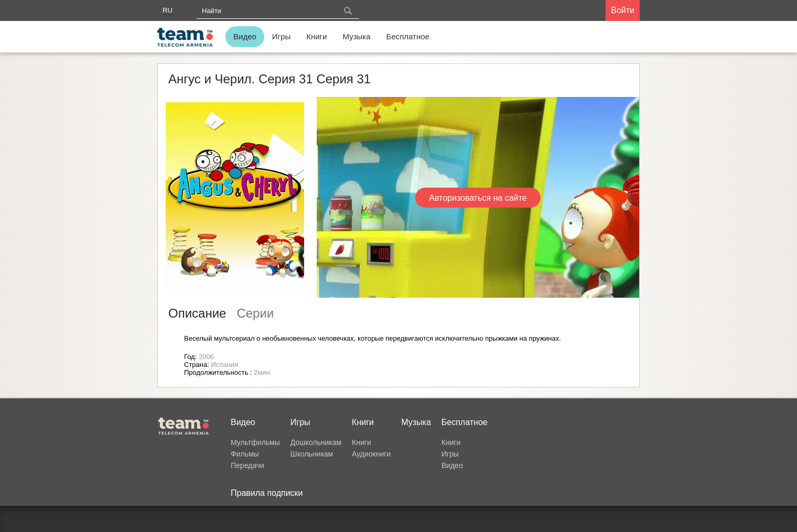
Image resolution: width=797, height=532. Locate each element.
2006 (206, 357)
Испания (224, 365)
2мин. (263, 372)
